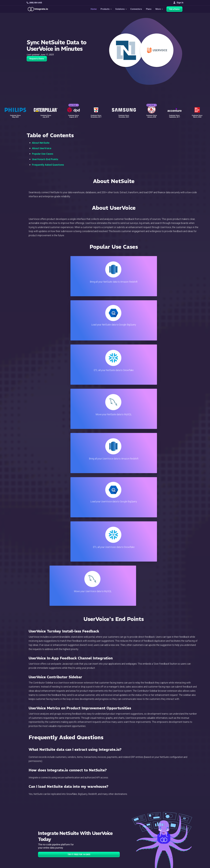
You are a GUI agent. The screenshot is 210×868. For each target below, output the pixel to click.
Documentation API (123, 838)
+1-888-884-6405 (38, 835)
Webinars (173, 827)
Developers (67, 845)
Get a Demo (175, 10)
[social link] (28, 841)
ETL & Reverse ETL (71, 823)
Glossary (118, 852)
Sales (65, 838)
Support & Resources (124, 827)
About (171, 831)
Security (118, 841)
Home (92, 10)
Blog (116, 820)
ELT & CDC (67, 827)
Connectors (136, 10)
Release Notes (69, 849)
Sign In (178, 3)
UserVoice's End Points (45, 159)
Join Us (172, 838)
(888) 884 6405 (34, 3)
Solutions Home (70, 820)
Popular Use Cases (43, 154)
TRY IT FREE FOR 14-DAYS (79, 589)
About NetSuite (41, 143)
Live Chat (119, 823)
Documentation (121, 834)
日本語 (172, 851)
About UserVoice (42, 148)
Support (66, 841)
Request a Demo (37, 59)
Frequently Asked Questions (48, 165)
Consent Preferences (124, 856)
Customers (174, 820)
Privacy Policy (121, 849)
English (172, 847)
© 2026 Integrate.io (35, 865)
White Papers (175, 823)
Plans (149, 10)
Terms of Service (176, 865)
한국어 (172, 855)
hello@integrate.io (38, 827)
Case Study (74, 103)
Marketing (67, 834)
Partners (173, 834)
